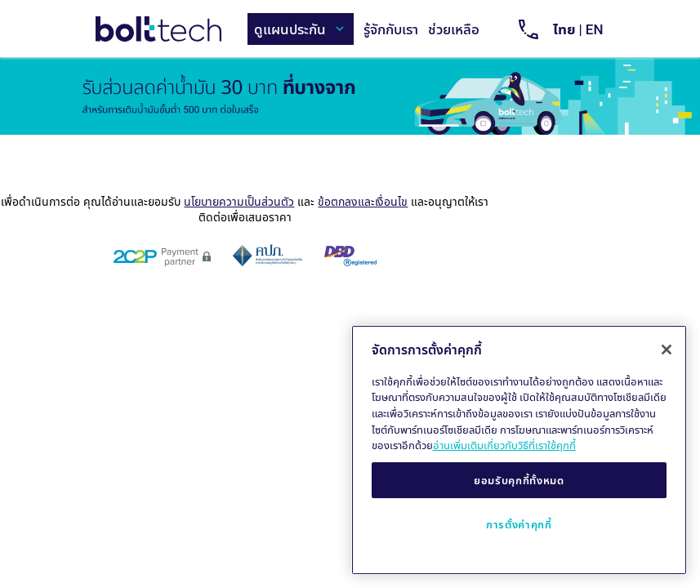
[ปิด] (667, 350)
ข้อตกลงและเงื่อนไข (363, 201)
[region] (519, 450)
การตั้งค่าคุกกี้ (519, 524)
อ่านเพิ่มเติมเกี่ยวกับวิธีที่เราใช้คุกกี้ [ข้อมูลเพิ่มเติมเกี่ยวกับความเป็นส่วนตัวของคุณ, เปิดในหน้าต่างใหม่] (504, 445)
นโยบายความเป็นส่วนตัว (239, 201)
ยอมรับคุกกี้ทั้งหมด (519, 480)
